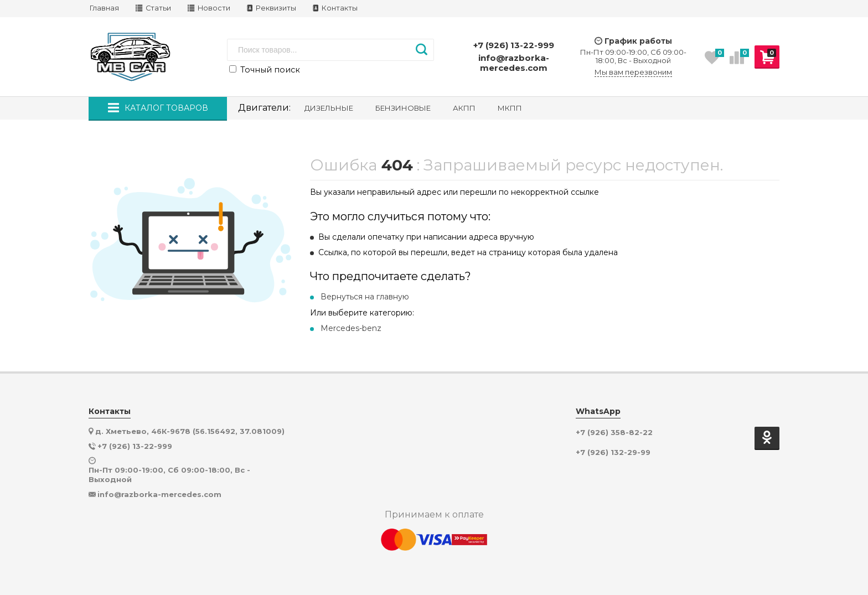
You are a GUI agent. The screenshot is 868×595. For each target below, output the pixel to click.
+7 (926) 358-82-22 (614, 433)
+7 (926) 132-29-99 (613, 452)
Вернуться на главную (365, 297)
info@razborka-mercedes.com (514, 63)
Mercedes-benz (351, 328)
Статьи (153, 8)
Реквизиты (272, 8)
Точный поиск (265, 70)
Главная (104, 8)
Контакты (335, 8)
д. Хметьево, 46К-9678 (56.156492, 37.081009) (190, 431)
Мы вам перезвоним (633, 72)
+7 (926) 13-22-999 (514, 45)
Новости (209, 8)
